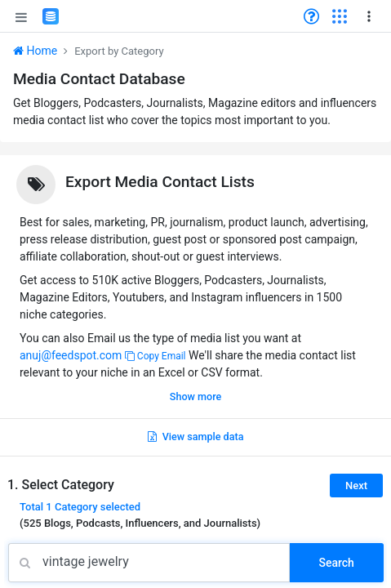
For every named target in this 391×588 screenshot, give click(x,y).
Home (35, 51)
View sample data (196, 437)
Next (356, 486)
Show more (195, 396)
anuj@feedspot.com (71, 355)
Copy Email (156, 356)
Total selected (80, 507)
